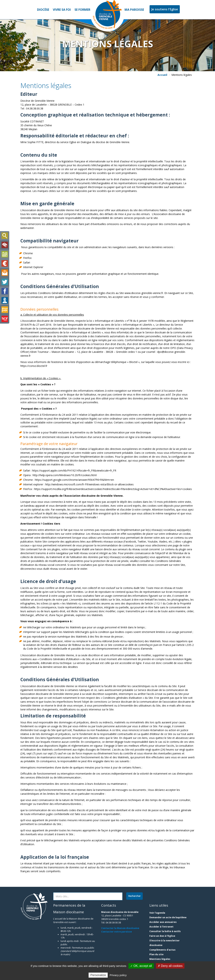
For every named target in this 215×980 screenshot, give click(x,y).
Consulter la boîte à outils (165, 931)
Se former (82, 10)
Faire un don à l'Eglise (162, 936)
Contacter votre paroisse (116, 932)
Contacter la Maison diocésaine (120, 928)
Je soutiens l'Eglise (165, 9)
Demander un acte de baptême (168, 917)
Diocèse (43, 10)
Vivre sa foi (62, 10)
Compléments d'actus (162, 950)
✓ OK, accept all (141, 966)
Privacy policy (118, 975)
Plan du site (156, 954)
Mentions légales (160, 959)
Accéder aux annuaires (163, 922)
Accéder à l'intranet (161, 927)
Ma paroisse (134, 10)
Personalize (98, 975)
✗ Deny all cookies (170, 966)
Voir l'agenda (157, 913)
